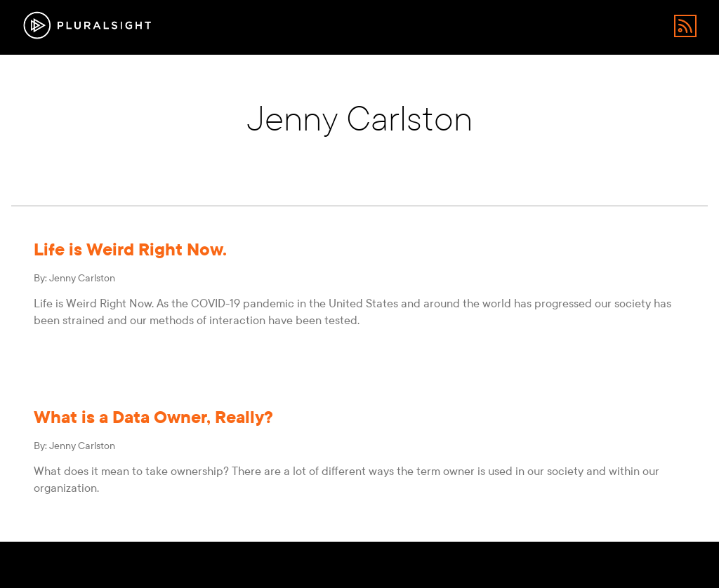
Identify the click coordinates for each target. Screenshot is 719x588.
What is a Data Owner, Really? (153, 417)
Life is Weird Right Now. (130, 249)
